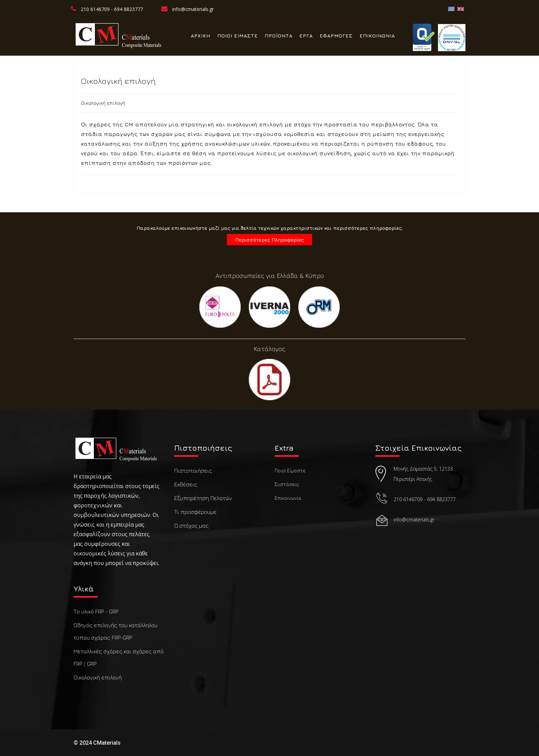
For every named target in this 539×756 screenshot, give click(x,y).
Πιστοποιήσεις (193, 471)
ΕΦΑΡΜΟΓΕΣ (336, 36)
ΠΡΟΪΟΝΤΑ (279, 36)
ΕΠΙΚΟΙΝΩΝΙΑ (377, 36)
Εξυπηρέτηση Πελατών (203, 498)
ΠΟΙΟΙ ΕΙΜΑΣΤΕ (238, 36)
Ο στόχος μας (191, 526)
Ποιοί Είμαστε (290, 470)
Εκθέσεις (186, 484)
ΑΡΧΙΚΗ (201, 36)
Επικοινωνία (288, 498)
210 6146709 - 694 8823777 (112, 9)
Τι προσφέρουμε (195, 512)
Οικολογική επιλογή (98, 677)
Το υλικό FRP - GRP (96, 611)
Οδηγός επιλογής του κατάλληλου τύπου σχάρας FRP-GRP (115, 631)
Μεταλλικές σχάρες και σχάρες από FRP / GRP (119, 657)
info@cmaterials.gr (193, 9)
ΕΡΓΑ (306, 36)
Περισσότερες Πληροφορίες (269, 240)
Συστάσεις (287, 484)
